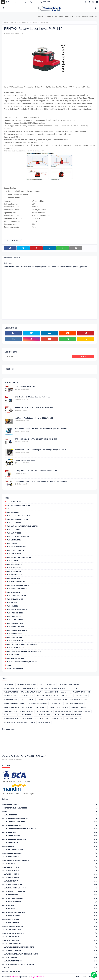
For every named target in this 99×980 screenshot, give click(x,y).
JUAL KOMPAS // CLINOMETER (17, 589)
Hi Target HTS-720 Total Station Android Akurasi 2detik (36, 471)
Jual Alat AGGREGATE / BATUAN (18, 516)
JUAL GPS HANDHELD (14, 575)
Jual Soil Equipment (15, 620)
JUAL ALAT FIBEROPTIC (15, 523)
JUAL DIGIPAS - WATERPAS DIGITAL (19, 557)
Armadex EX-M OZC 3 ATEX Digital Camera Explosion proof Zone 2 (40, 450)
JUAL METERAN (12, 603)
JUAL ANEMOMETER (14, 540)
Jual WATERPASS (13, 655)
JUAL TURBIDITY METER (15, 641)
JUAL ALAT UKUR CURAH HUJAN (18, 536)
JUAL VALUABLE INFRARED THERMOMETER (22, 644)
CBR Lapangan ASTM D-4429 (26, 386)
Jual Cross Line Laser (15, 550)
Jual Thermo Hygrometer (17, 630)
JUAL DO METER (12, 561)
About (84, 977)
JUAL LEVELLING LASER (18, 23)
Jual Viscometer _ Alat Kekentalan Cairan (24, 651)
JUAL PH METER (12, 606)
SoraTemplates (15, 977)
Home (9, 2)
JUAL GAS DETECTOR (14, 568)
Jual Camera (12, 543)
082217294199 (46, 2)
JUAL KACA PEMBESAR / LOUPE (18, 585)
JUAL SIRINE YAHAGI (14, 616)
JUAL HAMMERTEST (14, 578)
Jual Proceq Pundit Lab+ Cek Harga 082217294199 (34, 418)
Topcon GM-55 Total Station (25, 460)
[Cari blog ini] (38, 357)
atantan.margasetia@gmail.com (26, 2)
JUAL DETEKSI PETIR (14, 554)
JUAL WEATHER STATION (15, 658)
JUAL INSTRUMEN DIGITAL (16, 582)
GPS (8, 509)
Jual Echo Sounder (14, 564)
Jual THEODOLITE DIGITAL (16, 623)
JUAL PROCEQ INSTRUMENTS (17, 609)
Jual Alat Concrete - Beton (17, 519)
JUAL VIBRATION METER (15, 648)
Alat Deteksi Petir (14, 502)
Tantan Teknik (10, 34)
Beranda (7, 23)
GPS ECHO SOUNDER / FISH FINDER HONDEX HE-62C (36, 439)
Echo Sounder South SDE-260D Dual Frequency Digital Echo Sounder (41, 429)
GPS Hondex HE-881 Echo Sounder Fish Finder (33, 397)
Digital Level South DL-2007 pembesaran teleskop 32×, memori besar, (41, 481)
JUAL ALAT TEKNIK (13, 530)
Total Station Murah (15, 669)
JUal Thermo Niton (14, 634)
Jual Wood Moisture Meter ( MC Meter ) (22, 662)
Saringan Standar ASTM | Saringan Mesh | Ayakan (34, 408)
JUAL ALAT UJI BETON (14, 533)
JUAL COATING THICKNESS (16, 547)
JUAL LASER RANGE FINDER (16, 596)
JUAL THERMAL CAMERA (15, 627)
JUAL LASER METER (13, 592)
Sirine (9, 665)
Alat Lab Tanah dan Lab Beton (18, 505)
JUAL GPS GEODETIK (14, 571)
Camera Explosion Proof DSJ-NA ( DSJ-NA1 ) (24, 756)
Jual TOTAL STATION (14, 637)
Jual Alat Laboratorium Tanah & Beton (22, 526)
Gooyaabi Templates (37, 977)
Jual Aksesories (13, 512)
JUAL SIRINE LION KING (15, 613)
